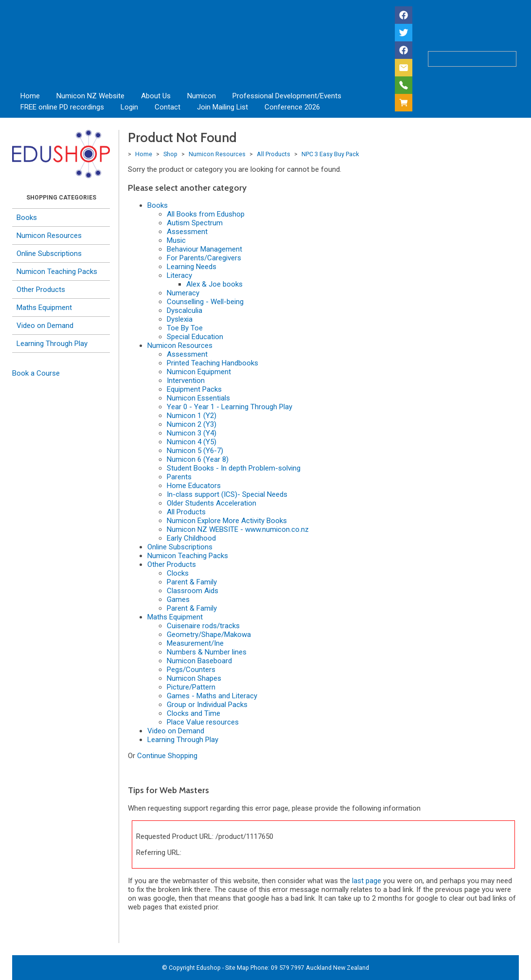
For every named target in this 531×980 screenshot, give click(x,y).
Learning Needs (192, 267)
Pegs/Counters (191, 670)
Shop (170, 154)
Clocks (178, 573)
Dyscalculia (185, 310)
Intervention (186, 381)
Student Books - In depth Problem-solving (234, 468)
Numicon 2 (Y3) (192, 424)
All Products (274, 154)
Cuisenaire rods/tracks (203, 626)
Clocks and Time (194, 713)
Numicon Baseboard (199, 661)
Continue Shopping (167, 756)
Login (129, 107)
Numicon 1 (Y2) (192, 416)
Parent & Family (192, 582)
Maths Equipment (44, 308)
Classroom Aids (193, 591)
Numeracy (183, 293)
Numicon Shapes (194, 678)
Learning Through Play (52, 344)
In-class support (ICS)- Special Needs (227, 494)
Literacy (179, 275)
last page (367, 881)
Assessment (187, 232)
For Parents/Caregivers (204, 258)
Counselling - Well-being (205, 302)
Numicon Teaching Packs (57, 272)
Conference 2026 (292, 107)
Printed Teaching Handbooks (212, 363)
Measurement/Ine (195, 643)
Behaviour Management (204, 249)
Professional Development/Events (287, 96)
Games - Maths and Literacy (212, 696)
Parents (179, 477)
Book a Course (36, 373)
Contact (168, 107)
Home (30, 96)
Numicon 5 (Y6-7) (195, 451)
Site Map (237, 968)
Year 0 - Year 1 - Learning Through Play (230, 407)
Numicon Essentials (198, 398)
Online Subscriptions (49, 254)
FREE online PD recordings (62, 107)
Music (176, 240)
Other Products (41, 290)
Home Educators (194, 486)
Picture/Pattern (191, 687)
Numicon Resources (49, 236)
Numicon (202, 96)
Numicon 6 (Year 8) (198, 459)
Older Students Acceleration (212, 503)
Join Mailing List (222, 107)
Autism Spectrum (195, 223)
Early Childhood (191, 538)
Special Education (195, 337)
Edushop (209, 968)
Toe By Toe (185, 328)
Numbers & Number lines (207, 652)
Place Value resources (203, 722)
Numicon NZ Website (90, 96)
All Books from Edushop (206, 214)
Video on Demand (45, 326)
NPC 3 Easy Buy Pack (330, 154)
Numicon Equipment (199, 372)
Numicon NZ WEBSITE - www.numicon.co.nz (238, 529)
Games (178, 599)
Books (27, 218)
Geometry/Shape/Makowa (209, 635)
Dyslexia (180, 319)
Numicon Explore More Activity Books (227, 521)
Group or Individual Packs (207, 705)
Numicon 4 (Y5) (192, 442)
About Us (156, 96)
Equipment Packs (194, 389)
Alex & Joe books (214, 284)
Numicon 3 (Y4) (192, 433)
